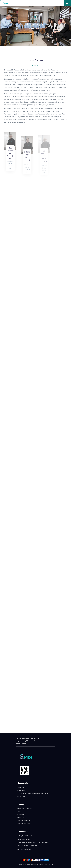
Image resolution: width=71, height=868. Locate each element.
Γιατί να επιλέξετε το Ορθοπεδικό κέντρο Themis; (33, 793)
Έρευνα (20, 812)
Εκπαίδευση (21, 817)
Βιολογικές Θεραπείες (24, 809)
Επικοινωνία (21, 796)
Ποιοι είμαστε (22, 787)
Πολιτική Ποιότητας (24, 820)
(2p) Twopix (50, 864)
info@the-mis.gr (27, 839)
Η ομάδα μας (21, 790)
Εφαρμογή (21, 814)
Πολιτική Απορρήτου (24, 823)
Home (31, 28)
